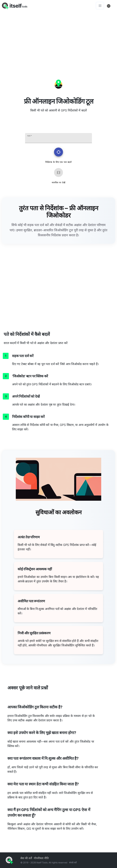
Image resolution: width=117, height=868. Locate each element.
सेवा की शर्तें (26, 858)
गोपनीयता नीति (41, 858)
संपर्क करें (73, 863)
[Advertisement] (58, 39)
